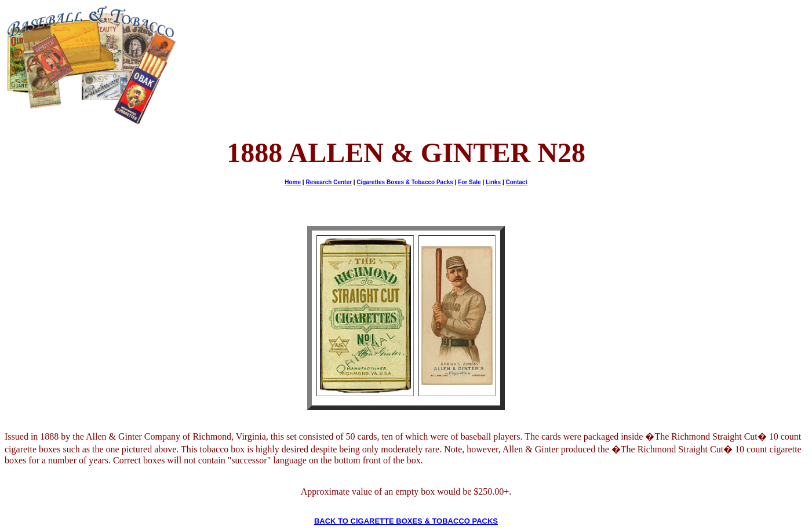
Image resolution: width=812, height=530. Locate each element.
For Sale (469, 182)
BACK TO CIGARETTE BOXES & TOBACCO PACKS (406, 521)
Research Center (328, 182)
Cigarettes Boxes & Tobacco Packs (405, 182)
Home (293, 182)
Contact (517, 182)
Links (493, 182)
